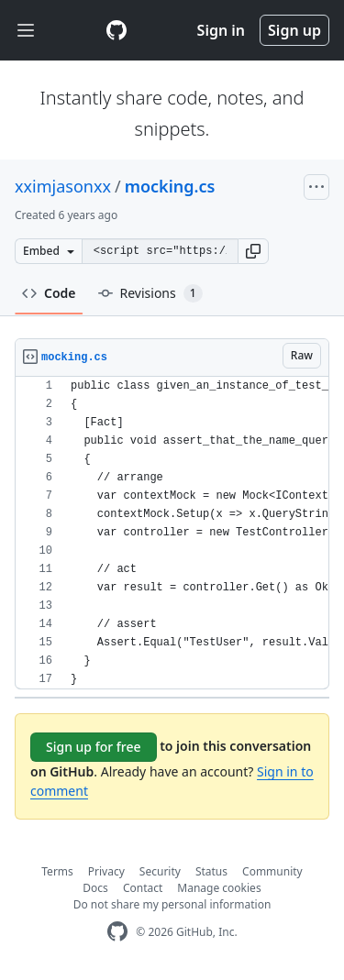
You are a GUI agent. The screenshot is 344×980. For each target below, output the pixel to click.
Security (160, 871)
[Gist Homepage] (117, 30)
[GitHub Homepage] (117, 932)
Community (272, 871)
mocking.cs (170, 186)
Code (49, 293)
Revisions (150, 293)
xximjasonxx (63, 186)
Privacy (106, 871)
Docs (95, 888)
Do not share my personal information (172, 904)
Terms (57, 871)
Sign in (221, 30)
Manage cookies (219, 888)
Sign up (294, 30)
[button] (253, 251)
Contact (143, 888)
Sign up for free (94, 747)
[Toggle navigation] (26, 31)
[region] (172, 533)
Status (211, 871)
